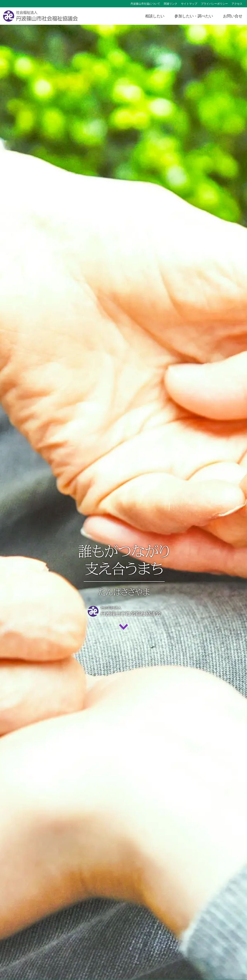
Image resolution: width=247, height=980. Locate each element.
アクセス (237, 4)
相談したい (155, 16)
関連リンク (171, 4)
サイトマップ (189, 4)
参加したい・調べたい (194, 16)
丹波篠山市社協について (145, 4)
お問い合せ (233, 16)
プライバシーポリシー (214, 4)
